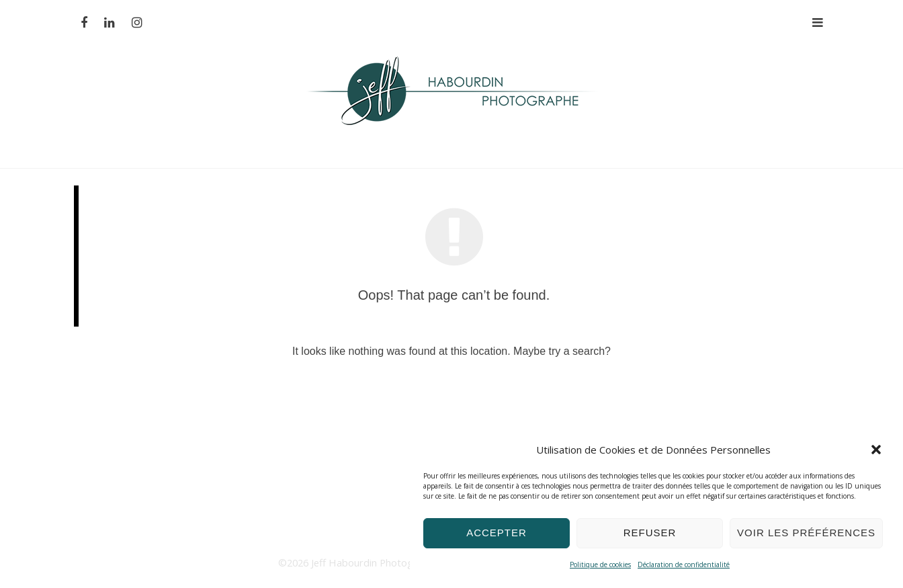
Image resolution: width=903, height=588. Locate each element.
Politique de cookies (600, 564)
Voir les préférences (806, 533)
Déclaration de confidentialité (684, 564)
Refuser (650, 533)
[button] (876, 450)
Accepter (497, 533)
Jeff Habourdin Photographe (377, 562)
